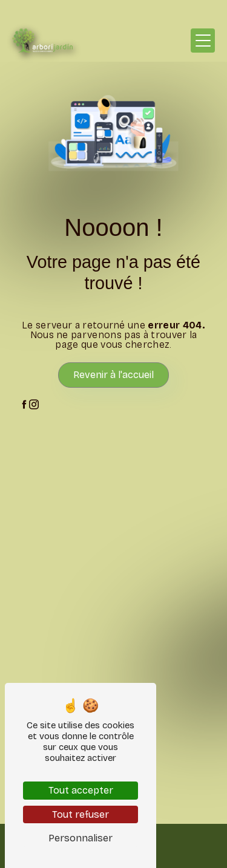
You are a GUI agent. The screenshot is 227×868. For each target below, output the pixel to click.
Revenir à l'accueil (113, 375)
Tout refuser (81, 814)
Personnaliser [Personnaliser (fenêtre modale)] (81, 838)
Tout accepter (81, 790)
